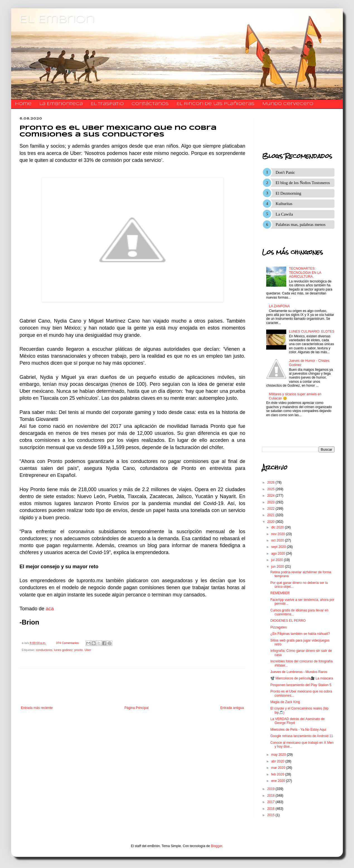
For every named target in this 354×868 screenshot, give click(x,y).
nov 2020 (279, 534)
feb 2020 (278, 774)
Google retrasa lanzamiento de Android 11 (302, 736)
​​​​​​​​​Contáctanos (150, 104)
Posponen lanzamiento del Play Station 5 (301, 685)
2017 (271, 802)
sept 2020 (279, 547)
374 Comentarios (67, 643)
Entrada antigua (232, 708)
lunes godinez (63, 650)
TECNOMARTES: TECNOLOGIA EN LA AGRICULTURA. (305, 273)
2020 (271, 522)
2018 (271, 796)
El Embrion (57, 19)
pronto (79, 650)
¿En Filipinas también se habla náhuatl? (300, 634)
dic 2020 (278, 527)
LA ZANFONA (279, 306)
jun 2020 (278, 567)
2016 (271, 809)
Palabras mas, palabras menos (301, 225)
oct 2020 (278, 540)
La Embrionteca (61, 104)
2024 (271, 496)
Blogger (217, 846)
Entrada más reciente (37, 708)
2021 (271, 515)
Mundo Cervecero (288, 104)
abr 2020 (278, 761)
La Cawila (284, 214)
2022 (271, 509)
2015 (271, 815)
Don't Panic (285, 172)
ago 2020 (279, 554)
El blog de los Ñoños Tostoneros (303, 183)
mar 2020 (279, 768)
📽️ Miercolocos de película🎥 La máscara (302, 678)
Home (23, 104)
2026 (271, 482)
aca (50, 609)
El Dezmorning (288, 193)
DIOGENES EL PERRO (288, 621)
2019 (271, 789)
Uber (88, 650)
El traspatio (107, 104)
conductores (44, 650)
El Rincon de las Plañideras (215, 104)
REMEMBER (280, 593)
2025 (271, 489)
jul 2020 (277, 560)
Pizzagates (279, 627)
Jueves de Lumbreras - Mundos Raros (299, 672)
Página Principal (136, 708)
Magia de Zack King (285, 702)
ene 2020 (279, 781)
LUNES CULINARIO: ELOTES (312, 331)
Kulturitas (284, 204)
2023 (271, 502)
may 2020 (279, 755)
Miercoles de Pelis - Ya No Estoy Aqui (298, 730)
